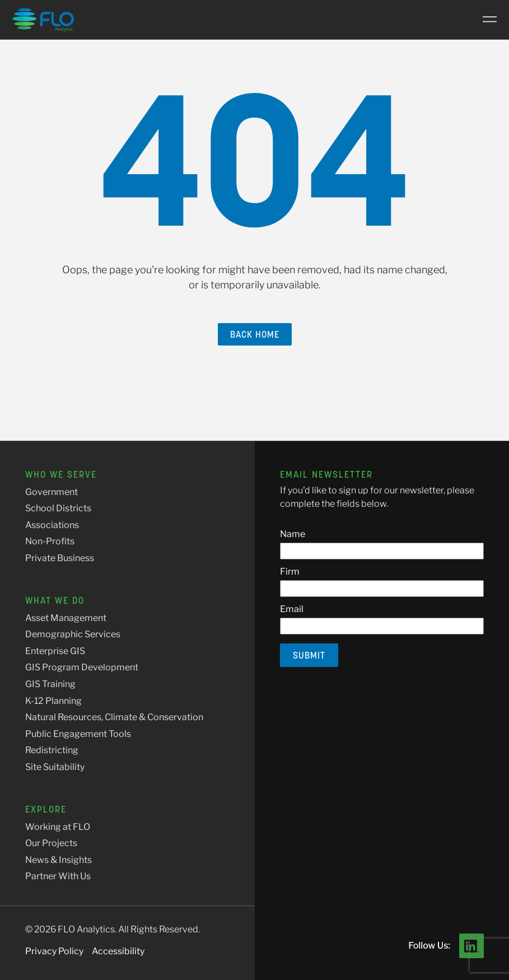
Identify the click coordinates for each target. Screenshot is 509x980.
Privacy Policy (54, 951)
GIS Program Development (82, 667)
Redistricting (52, 750)
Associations (52, 525)
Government (52, 492)
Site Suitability (55, 767)
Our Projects (51, 843)
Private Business (60, 558)
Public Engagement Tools (78, 734)
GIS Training (50, 684)
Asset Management (66, 618)
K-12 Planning (53, 701)
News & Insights (59, 860)
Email (292, 609)
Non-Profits (50, 541)
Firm (290, 571)
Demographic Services (73, 634)
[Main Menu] (485, 20)
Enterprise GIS (55, 651)
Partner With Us (58, 876)
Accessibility (118, 951)
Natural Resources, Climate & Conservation (114, 717)
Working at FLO (58, 827)
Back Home (255, 334)
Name (293, 534)
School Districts (58, 508)
